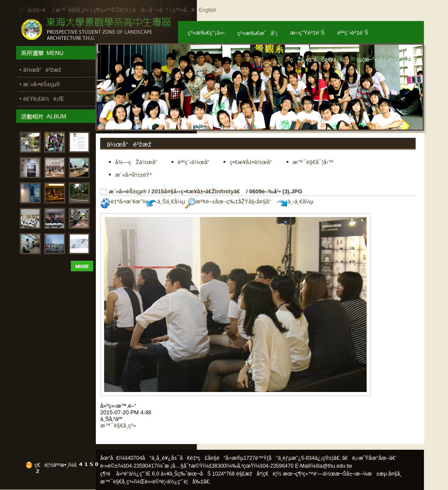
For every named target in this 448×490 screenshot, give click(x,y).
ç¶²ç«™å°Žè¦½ (111, 10)
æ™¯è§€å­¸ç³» (73, 10)
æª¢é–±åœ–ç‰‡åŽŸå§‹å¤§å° (230, 201)
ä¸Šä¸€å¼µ (166, 201)
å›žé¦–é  (40, 10)
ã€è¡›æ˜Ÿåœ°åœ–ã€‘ (369, 458)
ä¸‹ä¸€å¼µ (295, 201)
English (208, 10)
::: (21, 10)
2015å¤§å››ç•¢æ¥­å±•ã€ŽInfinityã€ (198, 191)
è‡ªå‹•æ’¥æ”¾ (123, 201)
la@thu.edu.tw (335, 466)
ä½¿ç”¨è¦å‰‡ (185, 482)
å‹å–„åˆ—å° (150, 10)
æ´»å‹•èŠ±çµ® (128, 191)
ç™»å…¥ (184, 10)
